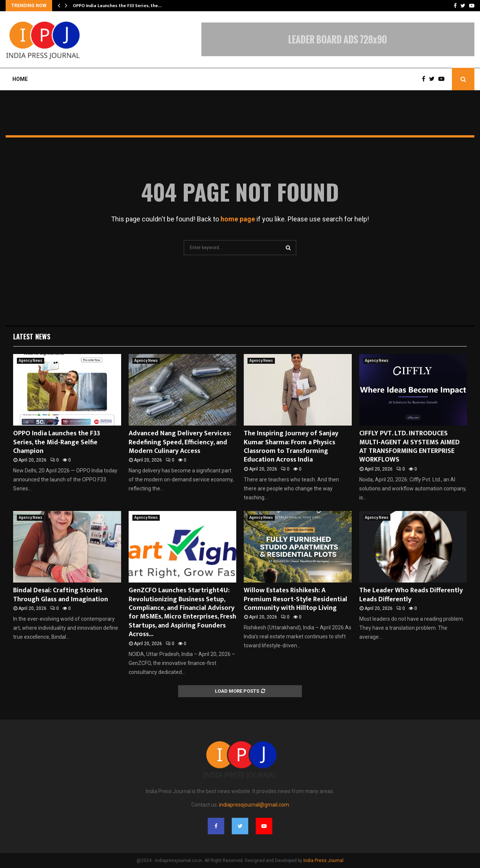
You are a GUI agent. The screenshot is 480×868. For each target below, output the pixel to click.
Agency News (31, 361)
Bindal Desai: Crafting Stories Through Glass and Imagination (61, 595)
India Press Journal (323, 861)
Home (20, 79)
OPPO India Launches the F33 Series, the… (117, 6)
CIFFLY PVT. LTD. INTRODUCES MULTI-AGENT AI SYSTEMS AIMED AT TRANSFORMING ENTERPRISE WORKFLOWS (409, 447)
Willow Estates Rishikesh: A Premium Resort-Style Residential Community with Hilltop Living (295, 599)
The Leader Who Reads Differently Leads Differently (411, 595)
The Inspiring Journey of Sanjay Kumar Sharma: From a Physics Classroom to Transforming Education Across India (291, 447)
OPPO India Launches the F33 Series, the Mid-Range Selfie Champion (57, 442)
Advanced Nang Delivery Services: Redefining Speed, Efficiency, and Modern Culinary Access (180, 442)
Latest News (32, 336)
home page (238, 219)
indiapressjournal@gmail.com (254, 805)
